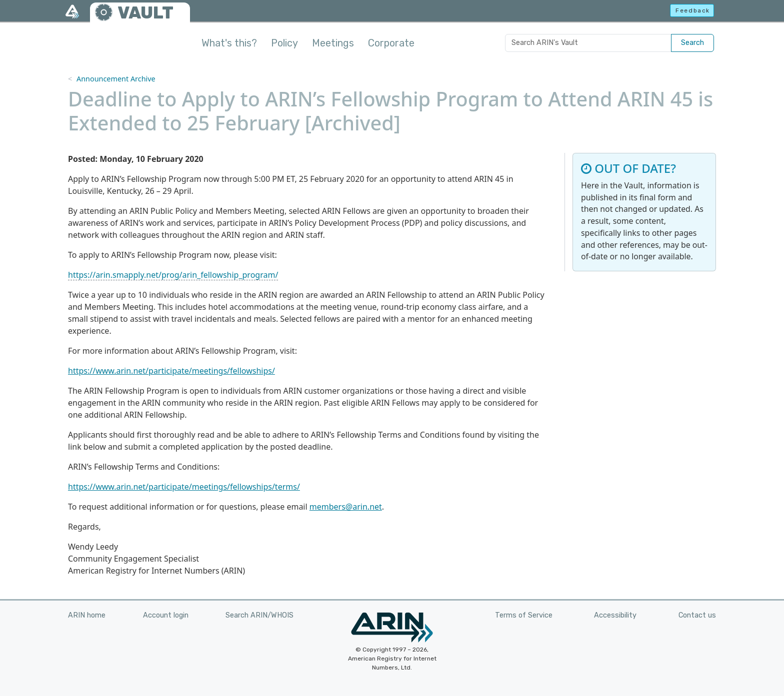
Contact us (697, 615)
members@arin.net (346, 507)
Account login (166, 615)
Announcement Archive (116, 79)
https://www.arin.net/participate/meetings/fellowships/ (171, 371)
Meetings (333, 43)
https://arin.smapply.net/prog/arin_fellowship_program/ (173, 275)
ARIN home (87, 615)
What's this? (229, 43)
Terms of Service (524, 615)
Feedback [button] (693, 10)
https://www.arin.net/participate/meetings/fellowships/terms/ (184, 487)
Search (692, 43)
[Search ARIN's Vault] (588, 43)
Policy (284, 43)
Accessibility (615, 615)
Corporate (391, 43)
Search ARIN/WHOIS (259, 615)
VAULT (145, 13)
